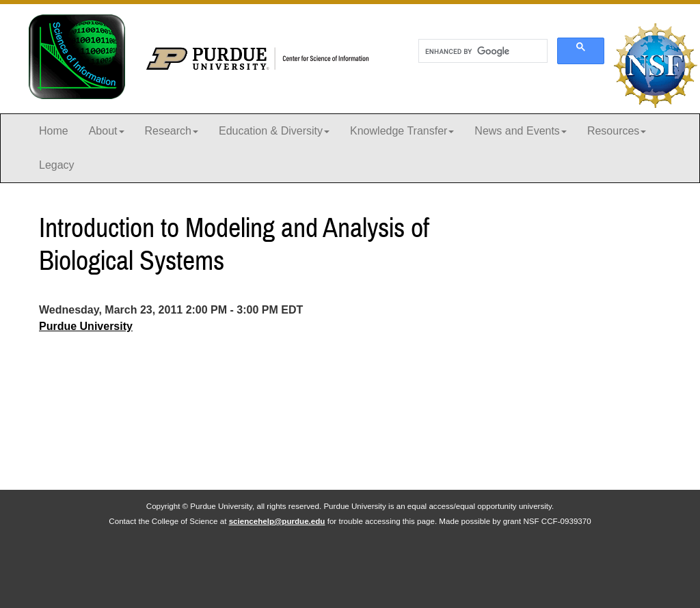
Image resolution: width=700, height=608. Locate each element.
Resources (617, 131)
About (107, 131)
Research (172, 131)
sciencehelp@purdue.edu (277, 521)
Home (54, 131)
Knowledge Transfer (402, 131)
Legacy (57, 165)
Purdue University (86, 326)
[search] (482, 51)
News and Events (521, 131)
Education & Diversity (274, 131)
